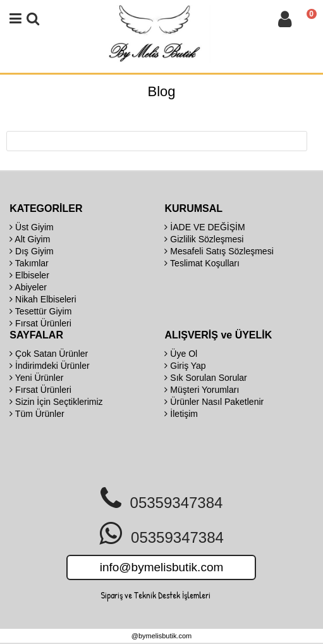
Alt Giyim (30, 239)
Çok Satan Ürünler (49, 354)
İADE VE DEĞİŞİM (204, 227)
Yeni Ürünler (36, 378)
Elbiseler (29, 275)
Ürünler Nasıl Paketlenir (214, 402)
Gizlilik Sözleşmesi (204, 239)
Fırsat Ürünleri (40, 323)
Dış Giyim (32, 251)
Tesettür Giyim (40, 311)
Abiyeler (28, 287)
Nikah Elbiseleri (43, 299)
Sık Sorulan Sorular (205, 378)
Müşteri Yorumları (202, 390)
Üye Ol (181, 354)
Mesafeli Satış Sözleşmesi (219, 251)
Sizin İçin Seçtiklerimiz (56, 402)
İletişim (181, 414)
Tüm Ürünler (37, 414)
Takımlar (29, 263)
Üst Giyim (32, 227)
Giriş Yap (185, 366)
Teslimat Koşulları (202, 263)
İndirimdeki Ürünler (49, 366)
